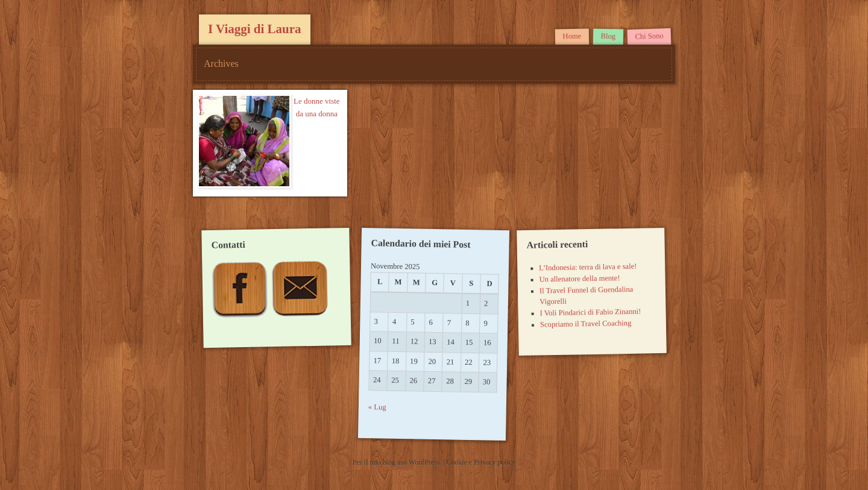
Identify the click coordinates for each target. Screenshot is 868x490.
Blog (608, 36)
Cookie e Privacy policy (481, 462)
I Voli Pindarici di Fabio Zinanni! (590, 313)
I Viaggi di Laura (255, 29)
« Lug (377, 408)
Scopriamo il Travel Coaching (585, 324)
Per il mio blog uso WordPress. (398, 462)
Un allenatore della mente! (579, 278)
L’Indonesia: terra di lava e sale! (588, 267)
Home (572, 36)
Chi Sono (649, 36)
